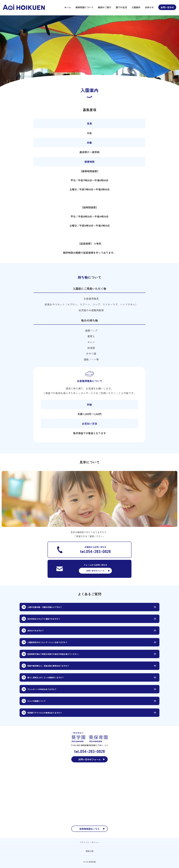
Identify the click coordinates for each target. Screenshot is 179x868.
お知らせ (149, 7)
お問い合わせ (167, 7)
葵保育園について (84, 7)
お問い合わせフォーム (95, 571)
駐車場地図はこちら (89, 829)
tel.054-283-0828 (95, 551)
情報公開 (89, 851)
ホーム (68, 7)
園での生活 (121, 7)
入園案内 (136, 7)
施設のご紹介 (105, 7)
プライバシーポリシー (89, 842)
